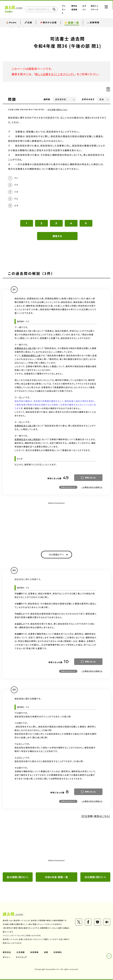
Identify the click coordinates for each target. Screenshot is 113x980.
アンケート (65, 9)
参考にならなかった (68, 487)
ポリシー (7, 958)
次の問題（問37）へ (95, 877)
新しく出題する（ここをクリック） (55, 74)
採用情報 (34, 952)
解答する (57, 236)
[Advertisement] (56, 524)
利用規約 (58, 952)
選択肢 (47, 99)
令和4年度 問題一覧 (56, 877)
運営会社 (7, 952)
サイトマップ (21, 958)
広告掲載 (21, 952)
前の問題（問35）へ (18, 877)
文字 (88, 99)
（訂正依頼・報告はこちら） (58, 109)
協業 (46, 952)
